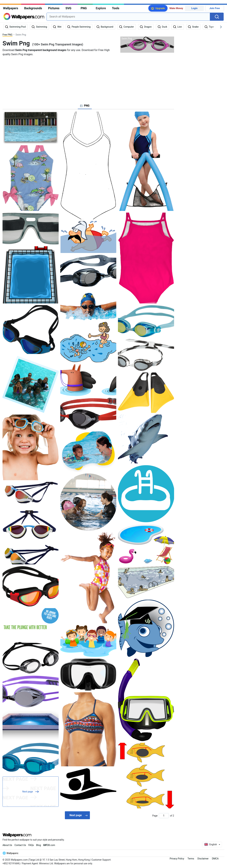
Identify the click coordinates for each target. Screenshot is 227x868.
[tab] (85, 106)
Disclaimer (203, 859)
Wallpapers (11, 8)
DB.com (49, 845)
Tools (116, 8)
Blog (38, 845)
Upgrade (160, 8)
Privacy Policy (177, 859)
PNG (84, 8)
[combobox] (128, 17)
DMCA (215, 859)
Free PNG (7, 35)
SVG (68, 8)
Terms (191, 859)
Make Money (176, 8)
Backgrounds (33, 8)
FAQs (31, 845)
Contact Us (20, 845)
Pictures (54, 8)
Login (194, 8)
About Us (7, 845)
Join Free (215, 8)
